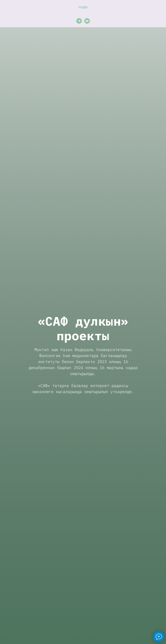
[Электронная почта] (87, 21)
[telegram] (79, 21)
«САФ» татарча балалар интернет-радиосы (83, 386)
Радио (83, 7)
